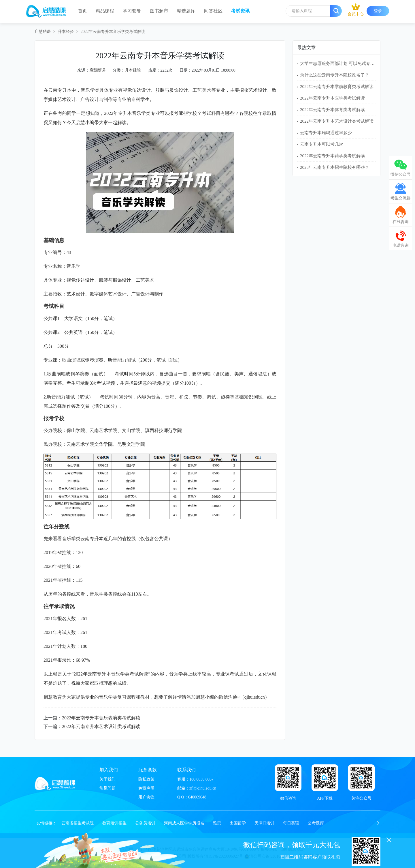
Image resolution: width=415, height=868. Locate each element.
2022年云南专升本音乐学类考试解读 (113, 32)
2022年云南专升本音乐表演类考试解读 (101, 718)
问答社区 (213, 11)
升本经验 (66, 32)
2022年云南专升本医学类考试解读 (332, 98)
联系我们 (186, 770)
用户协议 (146, 797)
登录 (378, 11)
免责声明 (146, 788)
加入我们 (109, 770)
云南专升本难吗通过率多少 (326, 133)
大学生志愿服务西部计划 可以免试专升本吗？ (344, 63)
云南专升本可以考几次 (322, 144)
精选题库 (186, 11)
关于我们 (107, 779)
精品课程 (105, 11)
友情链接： (46, 823)
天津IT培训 (264, 823)
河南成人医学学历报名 (184, 823)
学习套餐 (132, 11)
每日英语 (291, 823)
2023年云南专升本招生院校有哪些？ (335, 167)
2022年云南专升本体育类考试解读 (332, 110)
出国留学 (238, 823)
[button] (378, 823)
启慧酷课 (43, 32)
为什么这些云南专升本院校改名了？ (335, 75)
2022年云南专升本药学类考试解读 (332, 156)
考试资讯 (240, 11)
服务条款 (148, 770)
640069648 (197, 797)
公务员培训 (145, 823)
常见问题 (107, 788)
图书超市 (159, 11)
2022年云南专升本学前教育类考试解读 (337, 87)
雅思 (217, 823)
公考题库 (316, 823)
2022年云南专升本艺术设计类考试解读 (101, 726)
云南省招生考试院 (78, 823)
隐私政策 (146, 779)
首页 (82, 11)
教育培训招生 (114, 823)
